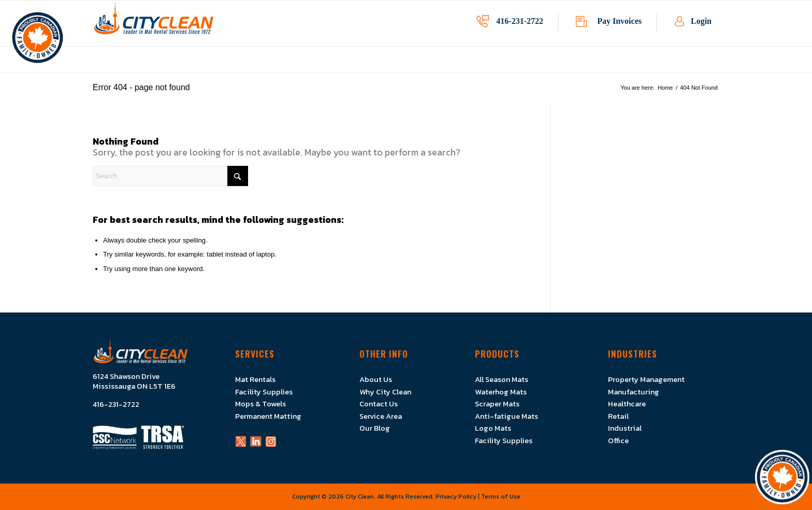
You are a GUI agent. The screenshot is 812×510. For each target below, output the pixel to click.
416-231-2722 (520, 21)
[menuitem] (314, 67)
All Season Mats (502, 379)
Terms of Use (501, 497)
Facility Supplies (264, 392)
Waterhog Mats (501, 392)
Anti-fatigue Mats (506, 416)
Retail (618, 416)
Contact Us (379, 404)
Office (618, 441)
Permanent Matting (268, 416)
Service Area (381, 416)
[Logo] (154, 23)
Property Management (646, 379)
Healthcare (627, 404)
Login (701, 21)
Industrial (625, 428)
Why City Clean (385, 392)
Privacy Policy (456, 497)
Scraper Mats (497, 404)
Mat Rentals (255, 379)
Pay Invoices (619, 21)
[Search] (170, 176)
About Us (376, 379)
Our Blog (375, 428)
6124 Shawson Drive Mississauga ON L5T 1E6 (134, 381)
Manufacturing (634, 392)
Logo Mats (493, 428)
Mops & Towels (260, 404)
